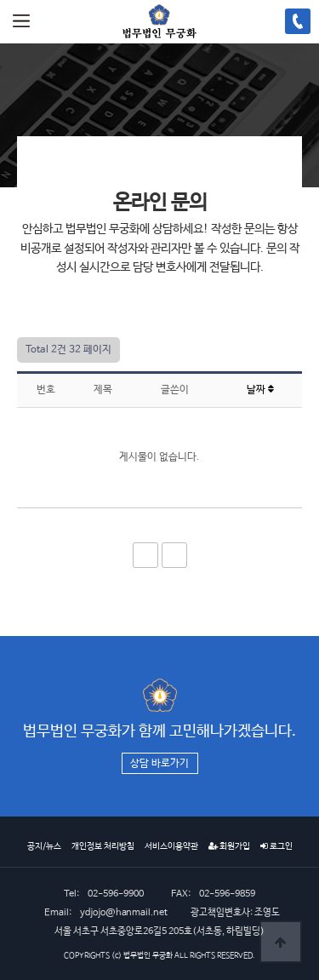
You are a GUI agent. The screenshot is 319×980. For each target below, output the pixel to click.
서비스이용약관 (171, 846)
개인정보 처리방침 (103, 846)
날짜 (260, 390)
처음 (145, 555)
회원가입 (229, 846)
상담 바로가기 (159, 764)
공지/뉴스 (44, 846)
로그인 (276, 846)
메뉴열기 (21, 21)
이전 (174, 555)
